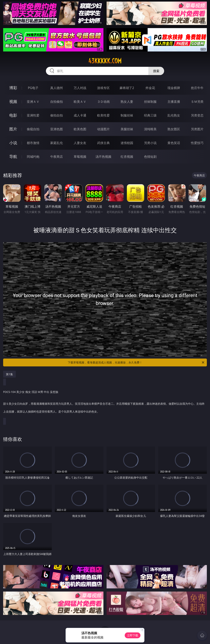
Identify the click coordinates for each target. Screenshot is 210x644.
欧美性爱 (103, 115)
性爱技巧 (197, 143)
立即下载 (133, 635)
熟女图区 (174, 129)
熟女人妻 (127, 102)
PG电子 (33, 88)
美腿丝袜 (127, 129)
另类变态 (197, 115)
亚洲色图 (57, 129)
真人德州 (57, 88)
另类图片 (197, 129)
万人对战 (80, 88)
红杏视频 (127, 157)
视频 (13, 101)
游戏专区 (103, 88)
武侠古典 (103, 143)
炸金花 (150, 88)
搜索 (156, 71)
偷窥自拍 (33, 129)
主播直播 (174, 102)
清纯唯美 (150, 129)
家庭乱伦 (57, 143)
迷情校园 (127, 143)
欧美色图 (80, 129)
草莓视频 (80, 157)
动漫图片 (103, 129)
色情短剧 (150, 157)
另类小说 (150, 143)
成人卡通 (80, 115)
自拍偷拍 (57, 102)
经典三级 (150, 115)
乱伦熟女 (174, 115)
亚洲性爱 (33, 115)
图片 (13, 129)
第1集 (9, 374)
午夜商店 (57, 157)
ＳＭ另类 (197, 102)
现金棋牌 (174, 88)
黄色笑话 (174, 143)
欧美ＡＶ (80, 102)
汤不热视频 (103, 157)
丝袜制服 (150, 102)
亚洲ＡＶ (33, 102)
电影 (13, 115)
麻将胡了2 (127, 88)
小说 (13, 143)
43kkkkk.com (105, 61)
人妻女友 (80, 143)
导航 (13, 156)
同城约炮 (33, 157)
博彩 (13, 88)
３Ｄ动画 (103, 102)
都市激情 (33, 143)
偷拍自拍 (57, 115)
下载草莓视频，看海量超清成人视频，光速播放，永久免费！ (136, 362)
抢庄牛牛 (197, 88)
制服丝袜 (127, 115)
